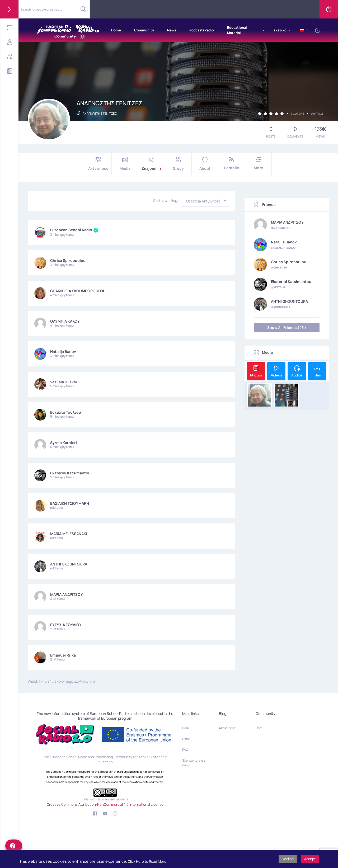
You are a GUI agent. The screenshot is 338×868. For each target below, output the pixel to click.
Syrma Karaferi (64, 443)
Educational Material (237, 30)
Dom (186, 728)
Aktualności (228, 728)
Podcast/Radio (202, 30)
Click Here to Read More (147, 861)
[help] (14, 846)
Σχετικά (280, 30)
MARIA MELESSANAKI (69, 534)
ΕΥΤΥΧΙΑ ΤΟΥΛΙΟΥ (66, 625)
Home (116, 30)
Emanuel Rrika (63, 655)
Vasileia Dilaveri (64, 382)
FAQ (185, 750)
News (172, 30)
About (205, 164)
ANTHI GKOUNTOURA (69, 564)
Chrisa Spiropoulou (68, 260)
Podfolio (232, 164)
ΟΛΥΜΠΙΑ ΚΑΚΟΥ (65, 321)
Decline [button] (288, 859)
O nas (186, 739)
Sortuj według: (166, 201)
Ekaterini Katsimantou (70, 473)
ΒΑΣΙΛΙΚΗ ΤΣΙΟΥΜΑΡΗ (70, 503)
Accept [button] (310, 859)
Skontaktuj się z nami (194, 763)
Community (144, 30)
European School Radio (74, 230)
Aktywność (98, 164)
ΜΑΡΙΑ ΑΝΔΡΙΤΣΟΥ (67, 594)
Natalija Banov (63, 352)
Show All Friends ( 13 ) (287, 327)
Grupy (178, 164)
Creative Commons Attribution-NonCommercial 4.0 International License (105, 804)
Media (125, 164)
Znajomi (152, 164)
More (258, 164)
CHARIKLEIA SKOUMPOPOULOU (78, 291)
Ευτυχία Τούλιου (66, 412)
